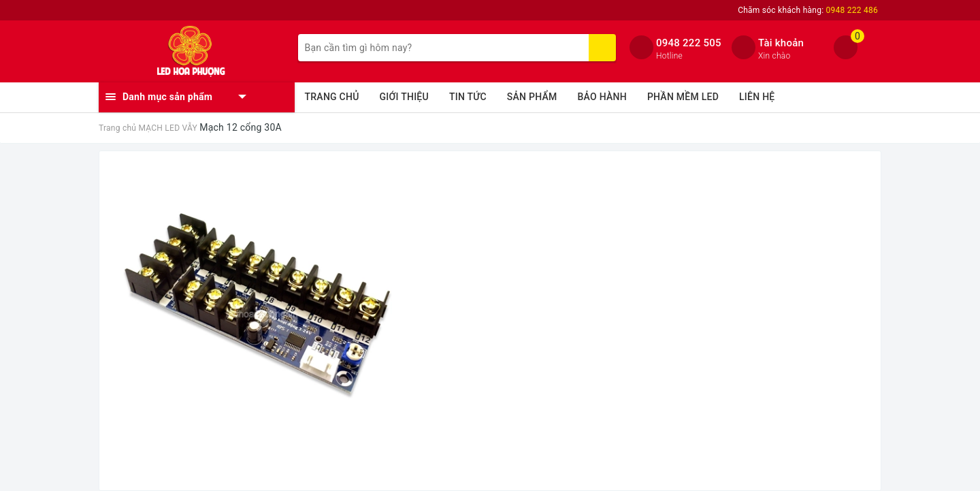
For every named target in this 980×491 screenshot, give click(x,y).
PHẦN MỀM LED (683, 97)
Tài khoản (781, 43)
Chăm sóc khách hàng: (808, 10)
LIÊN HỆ (757, 97)
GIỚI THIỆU (404, 97)
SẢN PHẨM (532, 97)
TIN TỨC (468, 97)
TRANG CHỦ (332, 97)
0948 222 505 (689, 43)
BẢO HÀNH (602, 97)
